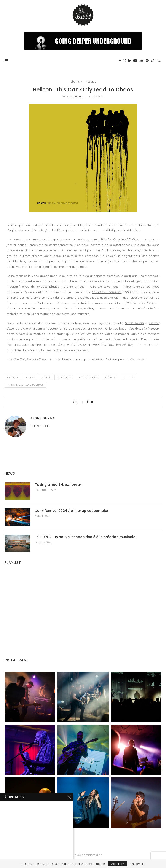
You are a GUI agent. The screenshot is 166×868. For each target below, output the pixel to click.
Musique (91, 82)
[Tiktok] (153, 61)
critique (13, 377)
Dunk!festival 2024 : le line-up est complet (72, 511)
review (30, 377)
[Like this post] (79, 402)
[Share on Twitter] (92, 402)
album (46, 377)
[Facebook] (120, 61)
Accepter (118, 864)
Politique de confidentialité (83, 855)
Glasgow (110, 377)
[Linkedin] (130, 61)
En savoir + (138, 864)
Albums (75, 82)
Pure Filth (85, 334)
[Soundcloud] (141, 61)
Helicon (129, 377)
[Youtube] (135, 61)
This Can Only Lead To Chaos (25, 385)
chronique (64, 377)
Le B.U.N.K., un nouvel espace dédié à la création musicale (85, 537)
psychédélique (88, 377)
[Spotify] (147, 61)
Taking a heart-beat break (58, 485)
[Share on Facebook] (88, 402)
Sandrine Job (74, 96)
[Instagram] (124, 61)
